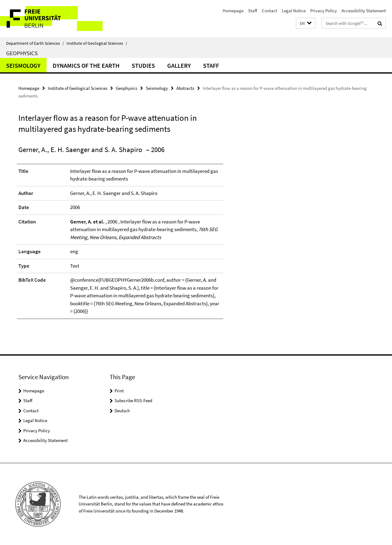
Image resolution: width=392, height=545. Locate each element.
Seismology (23, 65)
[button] (306, 23)
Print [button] (119, 391)
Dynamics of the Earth (86, 65)
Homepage (233, 11)
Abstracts (185, 88)
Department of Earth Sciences (35, 43)
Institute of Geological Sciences (97, 43)
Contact (269, 11)
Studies (143, 65)
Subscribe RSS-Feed (133, 400)
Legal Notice (294, 11)
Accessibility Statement (364, 11)
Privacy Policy (324, 11)
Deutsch (122, 411)
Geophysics (22, 53)
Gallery (179, 65)
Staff (253, 11)
